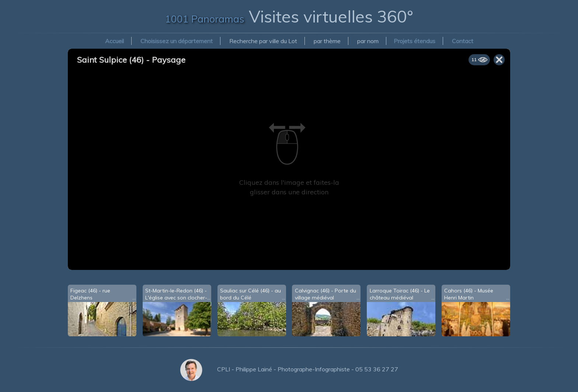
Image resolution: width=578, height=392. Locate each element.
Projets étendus (415, 41)
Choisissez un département (177, 41)
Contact (463, 41)
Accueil (114, 41)
